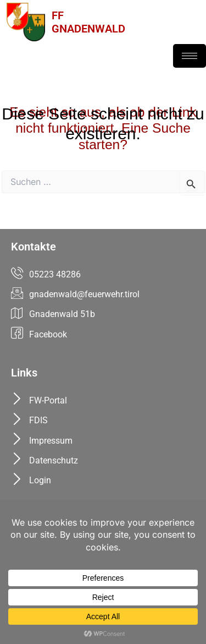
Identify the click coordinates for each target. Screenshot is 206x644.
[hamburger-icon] (190, 56)
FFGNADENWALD (88, 22)
